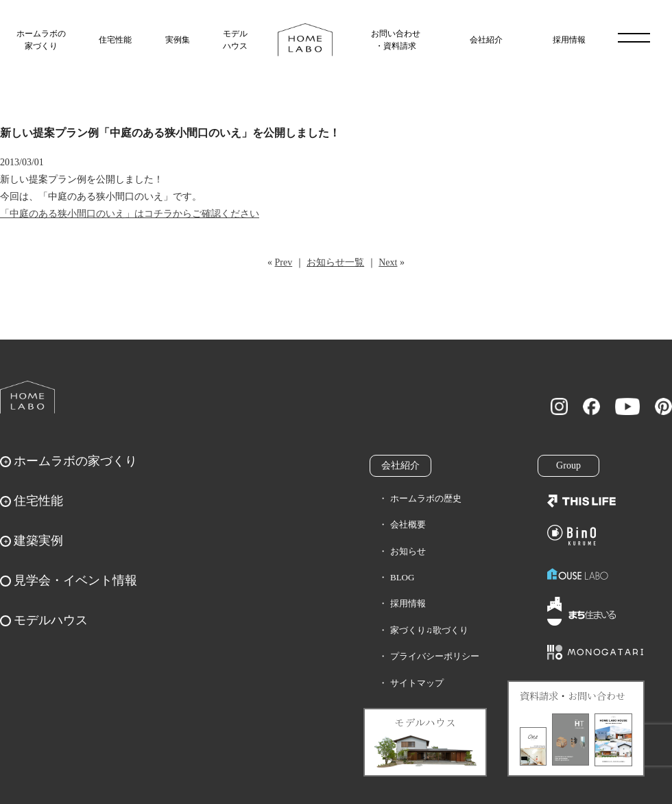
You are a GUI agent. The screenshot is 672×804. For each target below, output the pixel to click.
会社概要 (408, 524)
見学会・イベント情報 (75, 580)
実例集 (178, 40)
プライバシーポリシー (435, 656)
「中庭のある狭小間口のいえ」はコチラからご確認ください (130, 214)
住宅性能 (115, 40)
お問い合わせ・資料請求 (396, 40)
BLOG (402, 577)
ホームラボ (27, 397)
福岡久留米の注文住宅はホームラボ (305, 40)
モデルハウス (235, 40)
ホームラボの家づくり (41, 40)
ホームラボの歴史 (426, 498)
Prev (284, 262)
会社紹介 (486, 40)
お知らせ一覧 (335, 262)
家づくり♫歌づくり (429, 630)
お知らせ (408, 551)
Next (388, 262)
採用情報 (569, 40)
